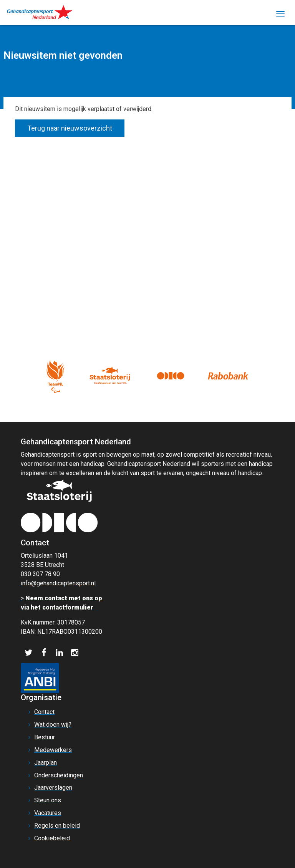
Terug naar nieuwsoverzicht (70, 128)
